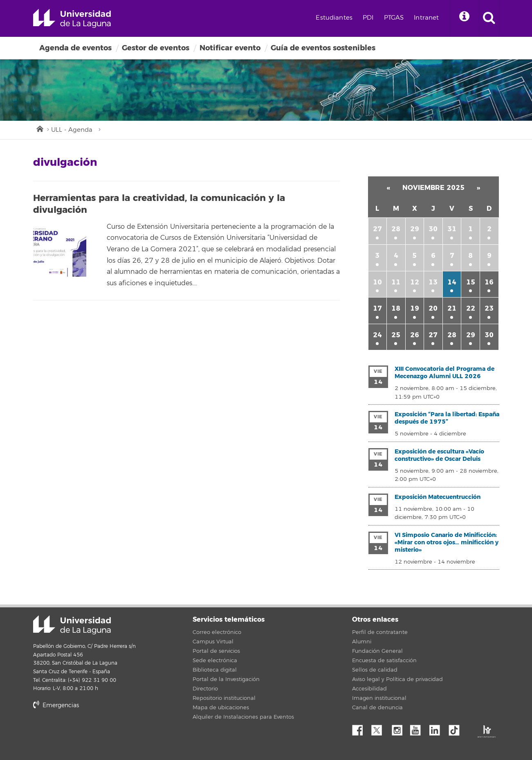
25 (396, 335)
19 (415, 308)
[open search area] (489, 18)
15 (471, 282)
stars (94, 733)
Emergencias (56, 705)
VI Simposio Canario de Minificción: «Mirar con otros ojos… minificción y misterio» (447, 542)
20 (433, 308)
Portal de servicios (216, 651)
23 (489, 308)
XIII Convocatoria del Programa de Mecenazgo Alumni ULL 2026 (444, 373)
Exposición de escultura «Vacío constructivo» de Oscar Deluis (439, 455)
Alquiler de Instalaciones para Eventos (243, 717)
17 (377, 308)
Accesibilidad (369, 689)
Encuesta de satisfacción (384, 661)
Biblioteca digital (215, 670)
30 (433, 229)
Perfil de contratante (380, 632)
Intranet (426, 18)
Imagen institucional (379, 698)
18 (396, 308)
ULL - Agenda (72, 130)
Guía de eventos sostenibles (323, 48)
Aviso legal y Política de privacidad (397, 679)
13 (433, 282)
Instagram (399, 728)
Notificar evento (230, 48)
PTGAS (394, 18)
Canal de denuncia (377, 708)
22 (471, 308)
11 (396, 282)
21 (452, 308)
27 (377, 229)
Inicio (39, 128)
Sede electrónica (215, 661)
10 (377, 282)
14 (452, 282)
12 (415, 282)
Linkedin (438, 728)
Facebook (361, 728)
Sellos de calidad (375, 670)
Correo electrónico (217, 632)
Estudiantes (334, 18)
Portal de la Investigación (226, 679)
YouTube (418, 728)
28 (396, 229)
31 (452, 229)
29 (415, 229)
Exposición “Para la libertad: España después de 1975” (447, 418)
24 (377, 335)
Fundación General (377, 651)
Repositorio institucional (224, 698)
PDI (368, 18)
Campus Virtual (213, 642)
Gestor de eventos (156, 48)
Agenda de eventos (75, 48)
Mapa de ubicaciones (221, 708)
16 (489, 282)
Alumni (362, 642)
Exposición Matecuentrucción (438, 497)
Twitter (380, 728)
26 (415, 335)
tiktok (457, 728)
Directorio (205, 689)
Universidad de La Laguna (72, 18)
